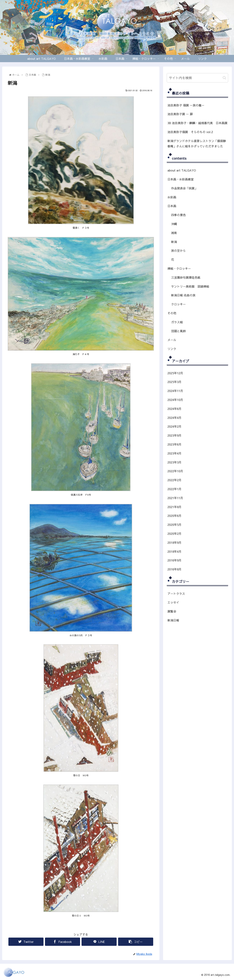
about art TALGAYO (182, 170)
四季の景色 (178, 215)
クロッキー (178, 304)
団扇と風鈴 (178, 331)
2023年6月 (174, 444)
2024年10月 (175, 400)
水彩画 (172, 197)
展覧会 (172, 611)
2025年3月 (174, 382)
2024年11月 (175, 391)
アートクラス (176, 593)
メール (172, 340)
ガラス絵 (177, 322)
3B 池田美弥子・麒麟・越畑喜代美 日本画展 (197, 123)
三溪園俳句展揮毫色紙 (186, 277)
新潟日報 (173, 620)
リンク (172, 349)
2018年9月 (174, 542)
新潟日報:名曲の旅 (183, 295)
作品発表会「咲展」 (184, 188)
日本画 (172, 206)
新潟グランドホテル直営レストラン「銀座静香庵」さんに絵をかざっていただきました (197, 143)
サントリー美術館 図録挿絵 (190, 286)
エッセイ (173, 602)
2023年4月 (174, 453)
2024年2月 (174, 426)
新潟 (174, 242)
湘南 (174, 233)
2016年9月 (174, 560)
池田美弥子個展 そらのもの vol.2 (190, 132)
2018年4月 (174, 551)
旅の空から (178, 250)
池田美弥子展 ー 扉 (180, 114)
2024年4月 (174, 418)
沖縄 (174, 224)
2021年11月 (175, 498)
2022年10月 (175, 471)
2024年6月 (174, 409)
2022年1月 (174, 489)
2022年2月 (174, 480)
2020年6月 (174, 516)
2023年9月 (174, 435)
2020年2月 (174, 534)
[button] (224, 78)
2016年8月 (174, 569)
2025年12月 (175, 373)
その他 (172, 313)
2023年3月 (174, 462)
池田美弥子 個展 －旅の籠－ (186, 105)
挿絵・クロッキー (179, 268)
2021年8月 (174, 507)
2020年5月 (174, 525)
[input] (197, 78)
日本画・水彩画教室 (181, 179)
